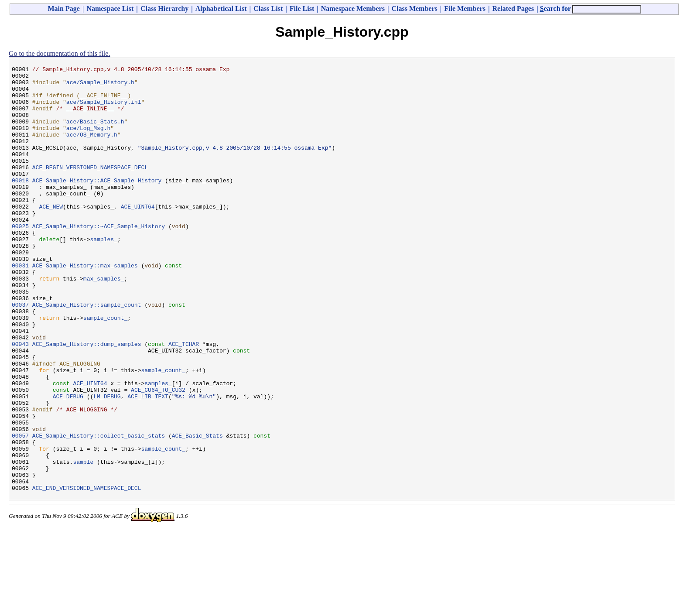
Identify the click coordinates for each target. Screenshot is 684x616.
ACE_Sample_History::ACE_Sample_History (97, 204)
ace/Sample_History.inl (104, 110)
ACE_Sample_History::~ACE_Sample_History (99, 259)
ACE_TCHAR (184, 400)
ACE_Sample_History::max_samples (85, 306)
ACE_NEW (51, 235)
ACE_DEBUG (68, 463)
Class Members (414, 9)
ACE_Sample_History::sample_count (87, 353)
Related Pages (513, 9)
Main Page (64, 9)
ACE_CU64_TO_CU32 (158, 455)
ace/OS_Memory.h (92, 149)
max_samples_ (104, 322)
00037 (20, 353)
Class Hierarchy (164, 9)
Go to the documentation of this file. (59, 53)
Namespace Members (353, 9)
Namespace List (110, 9)
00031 (20, 306)
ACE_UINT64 (138, 235)
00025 (20, 259)
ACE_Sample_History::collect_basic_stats (99, 510)
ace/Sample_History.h (100, 86)
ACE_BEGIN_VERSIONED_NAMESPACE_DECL (90, 188)
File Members (465, 9)
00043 (20, 400)
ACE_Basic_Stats (197, 510)
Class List (268, 9)
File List (302, 9)
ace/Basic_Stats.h (95, 133)
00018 (20, 204)
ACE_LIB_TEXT (148, 463)
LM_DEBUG (107, 463)
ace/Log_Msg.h (88, 141)
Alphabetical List (221, 9)
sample (83, 541)
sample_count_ (105, 369)
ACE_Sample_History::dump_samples (87, 400)
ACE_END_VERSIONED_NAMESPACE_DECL (87, 573)
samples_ (103, 274)
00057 (20, 510)
